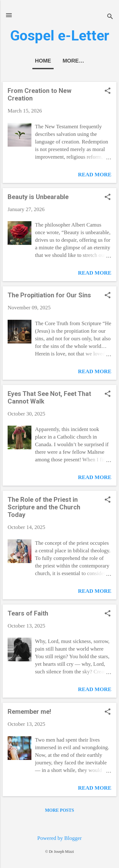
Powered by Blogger (60, 838)
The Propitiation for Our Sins (49, 295)
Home (43, 61)
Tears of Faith (28, 613)
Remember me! (29, 712)
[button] (108, 91)
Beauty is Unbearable (38, 197)
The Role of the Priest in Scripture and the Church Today (44, 507)
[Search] (110, 17)
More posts (60, 810)
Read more (95, 175)
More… (73, 61)
